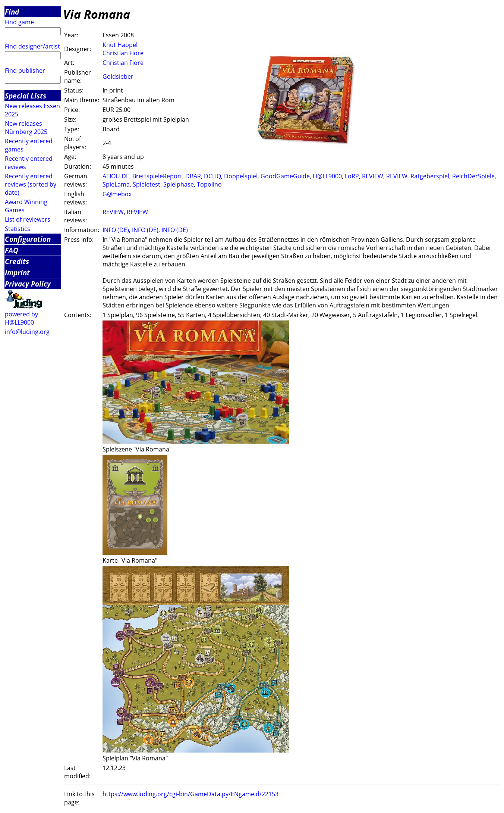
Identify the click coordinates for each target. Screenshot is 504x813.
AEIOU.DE (116, 176)
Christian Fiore (123, 53)
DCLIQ (212, 176)
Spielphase (179, 184)
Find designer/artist (32, 46)
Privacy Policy (28, 284)
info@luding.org (27, 332)
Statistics (18, 229)
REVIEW (373, 176)
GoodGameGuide (285, 176)
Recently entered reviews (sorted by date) (31, 184)
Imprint (17, 273)
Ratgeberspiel (430, 176)
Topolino (209, 184)
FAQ (12, 250)
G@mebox (117, 194)
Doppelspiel (241, 176)
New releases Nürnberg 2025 (26, 128)
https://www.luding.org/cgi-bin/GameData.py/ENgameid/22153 (190, 794)
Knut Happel (120, 45)
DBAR (193, 176)
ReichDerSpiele (473, 176)
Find (12, 12)
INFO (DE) (116, 230)
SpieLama (116, 184)
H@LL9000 (327, 176)
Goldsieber (118, 76)
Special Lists (26, 96)
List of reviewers (28, 219)
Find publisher (25, 71)
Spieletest (147, 184)
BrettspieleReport (157, 176)
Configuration (28, 239)
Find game (19, 22)
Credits (17, 261)
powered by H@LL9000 (21, 318)
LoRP (352, 176)
